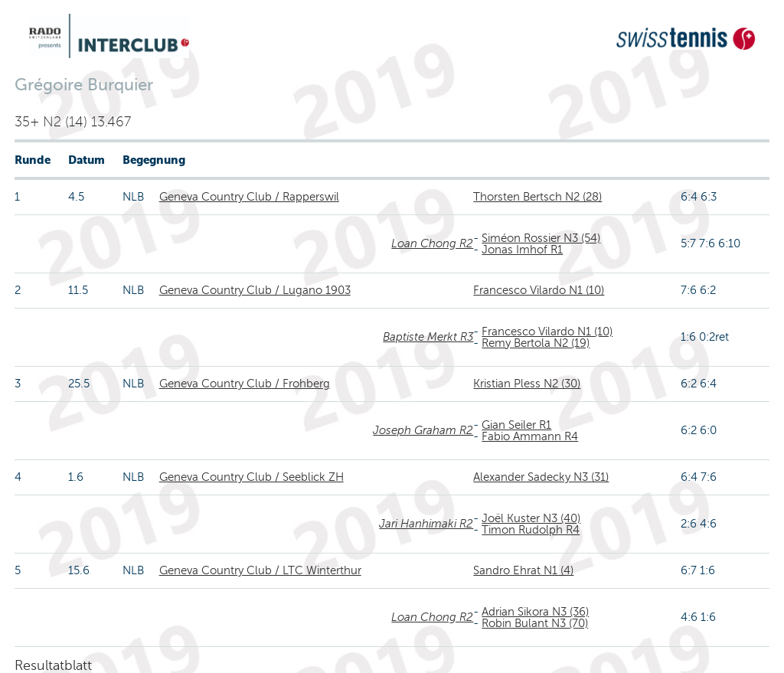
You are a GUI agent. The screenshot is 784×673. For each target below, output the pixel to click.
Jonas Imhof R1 (522, 250)
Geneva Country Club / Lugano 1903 (255, 290)
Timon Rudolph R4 (531, 530)
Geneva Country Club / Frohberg (245, 384)
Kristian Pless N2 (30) (527, 384)
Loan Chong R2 (432, 243)
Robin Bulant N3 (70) (535, 623)
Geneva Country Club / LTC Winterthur (260, 570)
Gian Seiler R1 (516, 425)
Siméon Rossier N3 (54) (541, 238)
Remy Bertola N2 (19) (536, 343)
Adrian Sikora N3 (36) (535, 612)
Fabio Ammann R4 (530, 436)
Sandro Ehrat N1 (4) (523, 570)
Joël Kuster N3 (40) (531, 518)
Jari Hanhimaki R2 (426, 524)
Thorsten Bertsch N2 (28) (537, 197)
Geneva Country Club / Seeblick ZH (252, 477)
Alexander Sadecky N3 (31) (541, 477)
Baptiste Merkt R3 (428, 337)
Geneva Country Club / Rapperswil (249, 197)
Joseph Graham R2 (423, 430)
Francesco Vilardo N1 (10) (539, 290)
